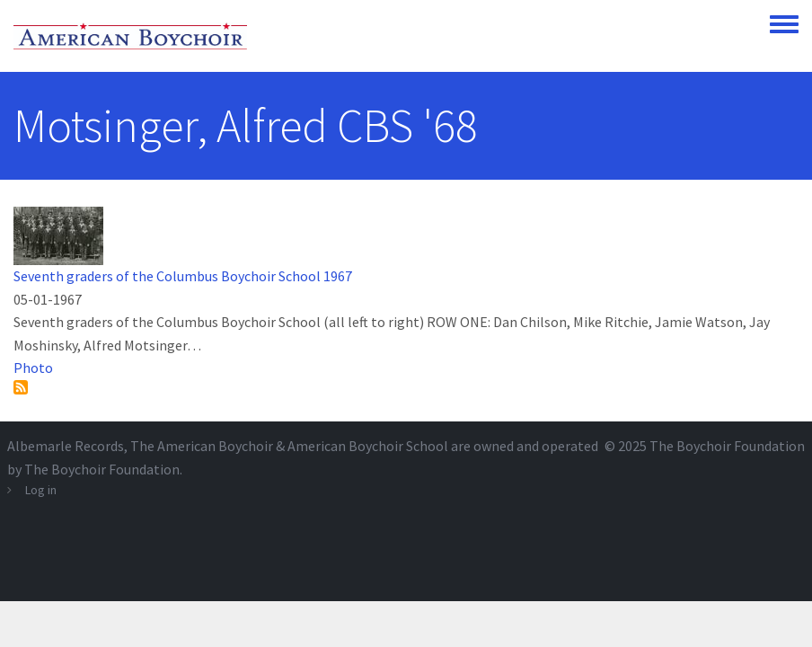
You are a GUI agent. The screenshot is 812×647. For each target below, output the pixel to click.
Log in (41, 490)
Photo (33, 368)
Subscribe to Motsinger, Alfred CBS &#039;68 (21, 387)
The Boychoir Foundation (727, 446)
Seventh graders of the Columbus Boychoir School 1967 (183, 276)
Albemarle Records (66, 446)
